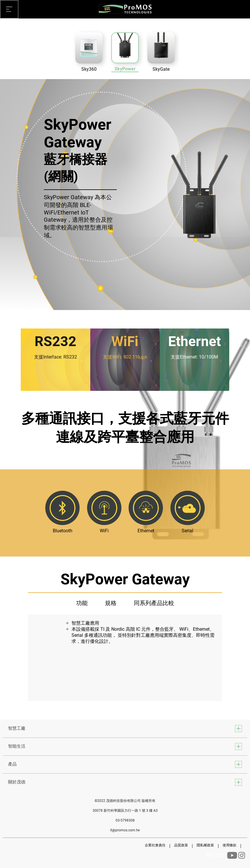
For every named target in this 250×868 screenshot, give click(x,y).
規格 (111, 603)
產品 (12, 764)
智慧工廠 (17, 728)
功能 (82, 603)
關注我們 (215, 855)
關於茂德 (17, 782)
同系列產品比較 (154, 603)
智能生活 (17, 746)
